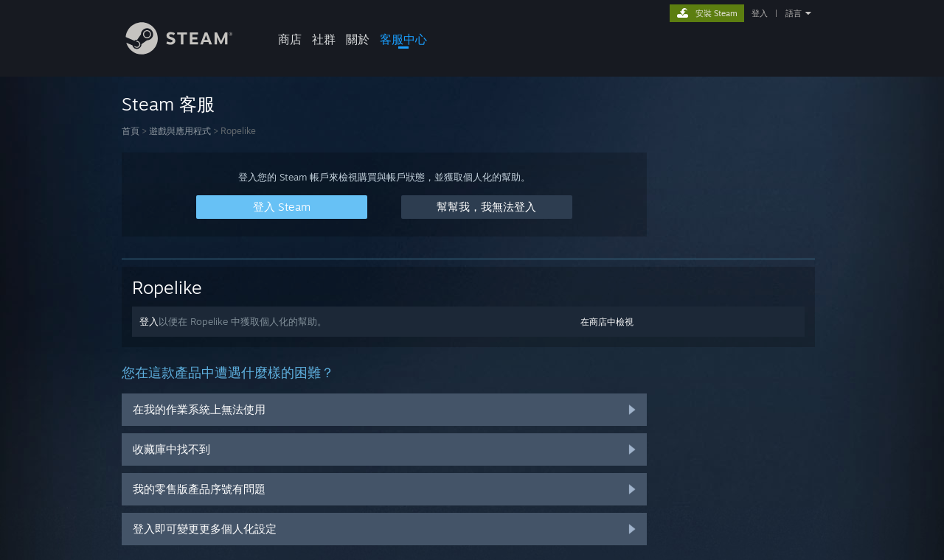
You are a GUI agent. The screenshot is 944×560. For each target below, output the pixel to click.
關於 (358, 39)
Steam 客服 (168, 104)
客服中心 (403, 39)
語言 (794, 13)
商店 (290, 39)
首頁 (131, 131)
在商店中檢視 (607, 322)
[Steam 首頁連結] (190, 50)
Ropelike (167, 287)
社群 (324, 39)
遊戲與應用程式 (180, 131)
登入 (760, 13)
